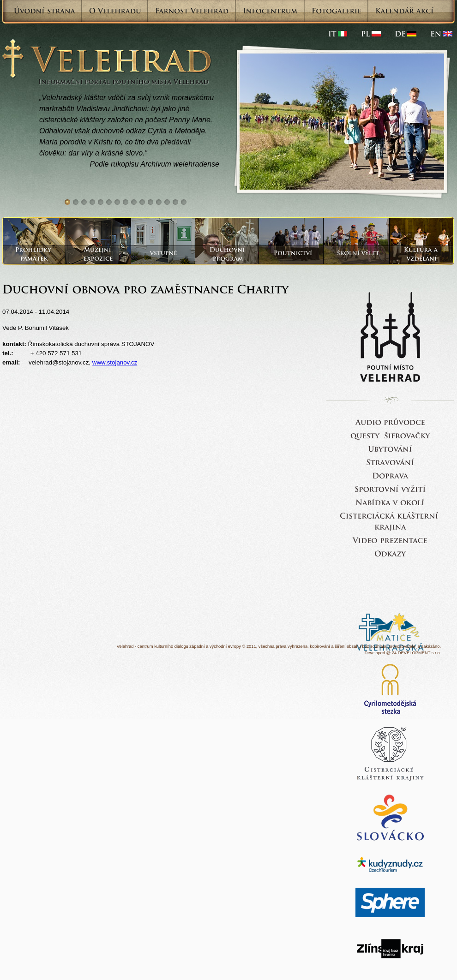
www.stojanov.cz (115, 362)
